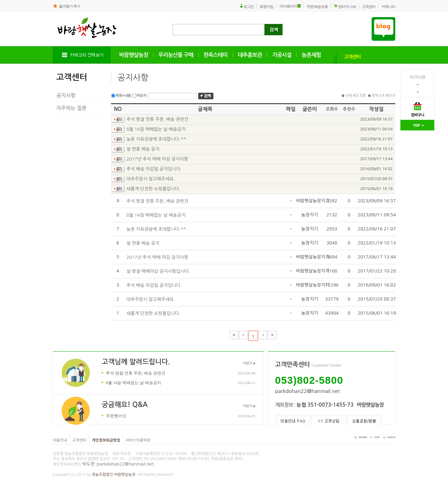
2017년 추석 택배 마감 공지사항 (157, 159)
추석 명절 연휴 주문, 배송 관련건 (157, 119)
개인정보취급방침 (106, 440)
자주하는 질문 (71, 108)
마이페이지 (288, 6)
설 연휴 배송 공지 (143, 149)
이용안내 (60, 440)
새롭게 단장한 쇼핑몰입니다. (153, 189)
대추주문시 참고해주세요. (151, 179)
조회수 (332, 109)
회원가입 (266, 7)
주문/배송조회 (317, 7)
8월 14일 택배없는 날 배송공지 (156, 129)
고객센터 (369, 7)
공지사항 (66, 95)
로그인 (249, 7)
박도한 (89, 464)
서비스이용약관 (138, 440)
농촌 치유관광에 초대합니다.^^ (156, 139)
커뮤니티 (388, 7)
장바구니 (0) (347, 7)
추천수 (349, 109)
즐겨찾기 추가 (70, 6)
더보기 (248, 363)
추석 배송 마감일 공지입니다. (154, 169)
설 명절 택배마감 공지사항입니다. (158, 271)
